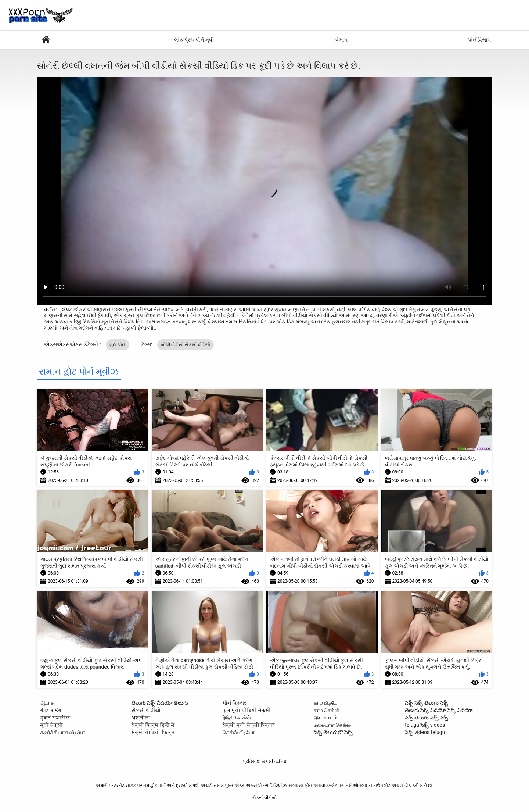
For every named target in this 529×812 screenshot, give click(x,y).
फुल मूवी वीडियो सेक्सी (247, 710)
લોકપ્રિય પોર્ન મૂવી (194, 40)
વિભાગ (341, 40)
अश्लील (141, 718)
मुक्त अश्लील (55, 718)
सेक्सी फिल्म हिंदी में (153, 725)
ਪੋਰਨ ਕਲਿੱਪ (51, 710)
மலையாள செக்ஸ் (332, 725)
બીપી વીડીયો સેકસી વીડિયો (186, 345)
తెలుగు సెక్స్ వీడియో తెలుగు (160, 703)
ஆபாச (47, 703)
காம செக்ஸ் (326, 710)
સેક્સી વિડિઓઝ (46, 40)
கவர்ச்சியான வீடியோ (63, 732)
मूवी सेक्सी (52, 725)
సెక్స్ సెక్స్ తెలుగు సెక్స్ (427, 703)
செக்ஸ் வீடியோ (239, 732)
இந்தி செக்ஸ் (237, 718)
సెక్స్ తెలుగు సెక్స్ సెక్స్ (427, 718)
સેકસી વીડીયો (146, 710)
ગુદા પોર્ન (117, 345)
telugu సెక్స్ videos (425, 725)
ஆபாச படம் (325, 718)
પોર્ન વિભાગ (479, 40)
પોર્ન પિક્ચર (235, 703)
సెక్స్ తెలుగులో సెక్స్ (333, 732)
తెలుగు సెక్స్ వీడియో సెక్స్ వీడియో (439, 710)
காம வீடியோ (327, 703)
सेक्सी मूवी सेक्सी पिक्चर (249, 725)
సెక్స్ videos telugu (425, 732)
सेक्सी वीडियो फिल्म (153, 732)
